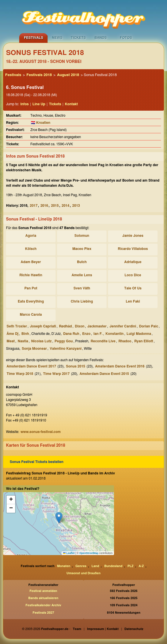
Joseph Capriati (43, 326)
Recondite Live (103, 341)
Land (96, 566)
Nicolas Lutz (41, 341)
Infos (24, 104)
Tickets (78, 38)
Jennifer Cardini (123, 326)
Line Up (39, 104)
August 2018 (68, 75)
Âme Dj (12, 334)
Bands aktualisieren (43, 598)
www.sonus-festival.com (41, 432)
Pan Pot (31, 288)
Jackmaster (97, 326)
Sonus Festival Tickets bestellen (37, 462)
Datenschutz (134, 629)
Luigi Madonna (139, 334)
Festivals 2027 (43, 613)
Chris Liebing (82, 301)
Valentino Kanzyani (66, 349)
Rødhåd (65, 326)
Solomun (82, 236)
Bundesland (113, 566)
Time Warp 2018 (20, 374)
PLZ (130, 566)
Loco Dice (133, 275)
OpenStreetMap (89, 553)
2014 (65, 206)
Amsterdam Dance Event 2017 (31, 366)
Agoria (31, 236)
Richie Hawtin (31, 275)
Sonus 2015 (75, 366)
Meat (11, 341)
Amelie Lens (82, 275)
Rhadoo (125, 341)
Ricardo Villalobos (133, 249)
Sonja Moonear (34, 349)
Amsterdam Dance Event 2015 (104, 374)
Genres (81, 566)
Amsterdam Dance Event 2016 (120, 366)
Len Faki (133, 301)
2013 (76, 206)
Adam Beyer (31, 262)
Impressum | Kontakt (103, 629)
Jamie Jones (133, 236)
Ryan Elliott (144, 341)
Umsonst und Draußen (83, 573)
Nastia (23, 341)
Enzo (86, 334)
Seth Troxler (17, 326)
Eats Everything (31, 301)
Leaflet (69, 553)
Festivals (34, 38)
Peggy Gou (64, 341)
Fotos (126, 38)
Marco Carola (31, 315)
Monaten (64, 566)
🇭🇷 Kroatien (41, 123)
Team (77, 629)
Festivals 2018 (39, 75)
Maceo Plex (82, 249)
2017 (34, 206)
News (57, 38)
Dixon (79, 326)
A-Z (141, 566)
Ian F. (98, 334)
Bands (101, 38)
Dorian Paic (149, 326)
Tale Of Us (133, 288)
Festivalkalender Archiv (43, 605)
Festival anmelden (43, 591)
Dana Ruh (71, 334)
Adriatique (133, 262)
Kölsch (31, 249)
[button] (59, 518)
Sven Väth (82, 288)
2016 (44, 206)
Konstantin (114, 334)
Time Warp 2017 (56, 374)
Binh (25, 334)
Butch (82, 262)
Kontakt (71, 104)
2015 (55, 206)
